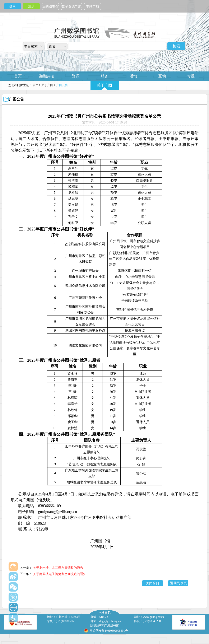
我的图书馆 (50, 6)
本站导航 (93, 6)
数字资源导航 (71, 6)
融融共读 (47, 76)
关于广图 (104, 85)
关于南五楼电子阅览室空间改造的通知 (60, 574)
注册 (31, 6)
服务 (104, 76)
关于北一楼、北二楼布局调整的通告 (58, 568)
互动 (162, 76)
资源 (76, 76)
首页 (18, 76)
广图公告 (17, 99)
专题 (191, 76)
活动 (133, 76)
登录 (13, 6)
